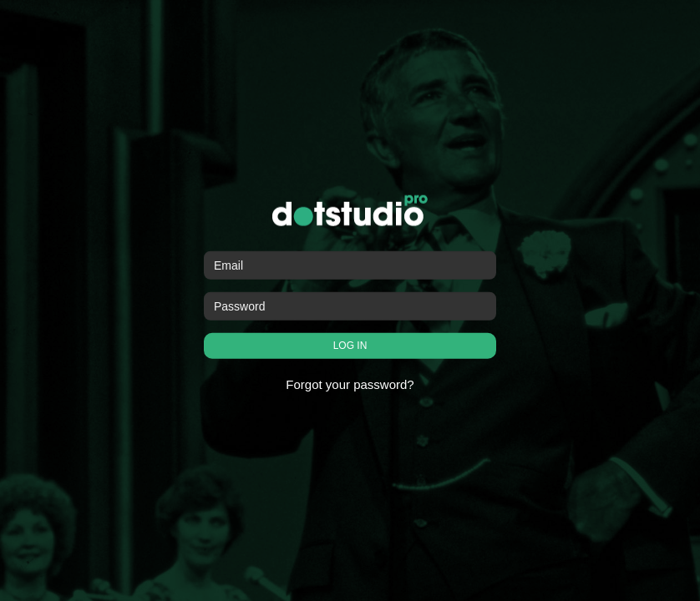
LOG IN (350, 346)
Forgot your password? (350, 384)
